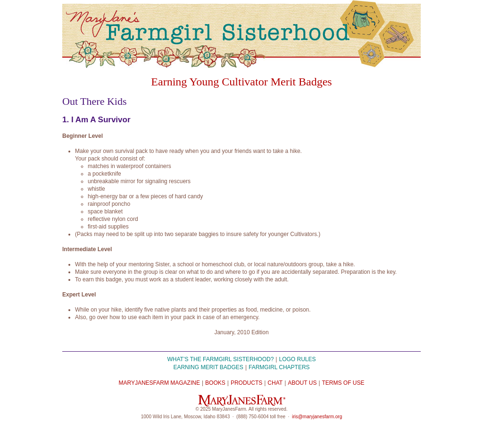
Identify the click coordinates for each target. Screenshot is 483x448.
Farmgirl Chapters (279, 367)
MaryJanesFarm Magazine (159, 383)
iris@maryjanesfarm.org (317, 417)
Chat (275, 383)
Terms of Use (343, 383)
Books (215, 383)
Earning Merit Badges (208, 367)
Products (246, 383)
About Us (302, 383)
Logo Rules (297, 359)
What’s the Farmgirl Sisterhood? (221, 359)
